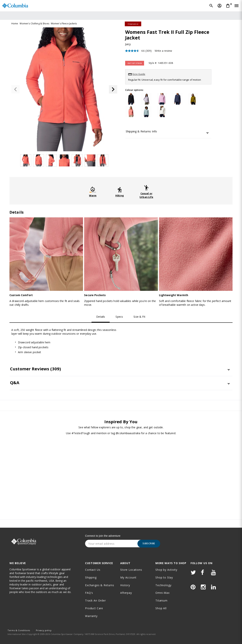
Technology (163, 585)
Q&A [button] (15, 383)
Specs (119, 317)
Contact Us (93, 570)
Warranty (91, 616)
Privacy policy (44, 630)
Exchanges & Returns (100, 585)
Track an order (95, 600)
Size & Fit (139, 317)
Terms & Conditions (19, 630)
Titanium (161, 600)
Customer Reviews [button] (35, 369)
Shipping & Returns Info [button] (141, 131)
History (125, 585)
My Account (128, 577)
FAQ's (89, 593)
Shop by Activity (166, 570)
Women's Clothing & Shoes (34, 24)
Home (15, 24)
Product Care (94, 608)
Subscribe (149, 543)
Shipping (91, 577)
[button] (113, 89)
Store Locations (131, 570)
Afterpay (126, 593)
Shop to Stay (164, 577)
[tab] (168, 132)
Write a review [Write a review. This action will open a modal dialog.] (163, 51)
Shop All (161, 608)
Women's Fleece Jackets (64, 24)
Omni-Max (162, 593)
